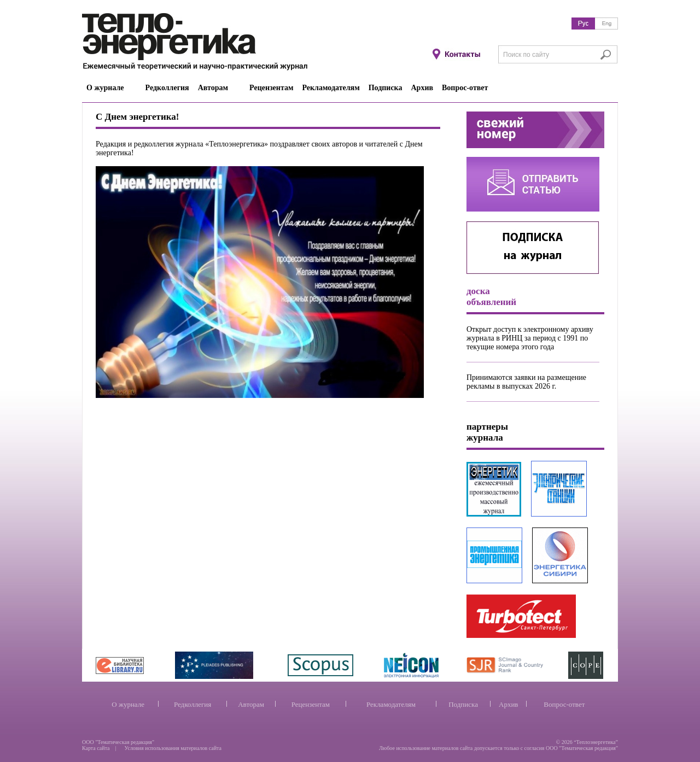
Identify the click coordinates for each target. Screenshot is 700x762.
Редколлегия (192, 704)
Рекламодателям (391, 704)
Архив (508, 704)
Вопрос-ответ (564, 704)
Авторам (251, 704)
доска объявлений (491, 297)
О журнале (128, 704)
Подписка (463, 704)
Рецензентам (311, 704)
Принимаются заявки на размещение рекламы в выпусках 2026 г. (526, 382)
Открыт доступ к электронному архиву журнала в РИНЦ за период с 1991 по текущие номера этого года (530, 338)
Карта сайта (96, 748)
